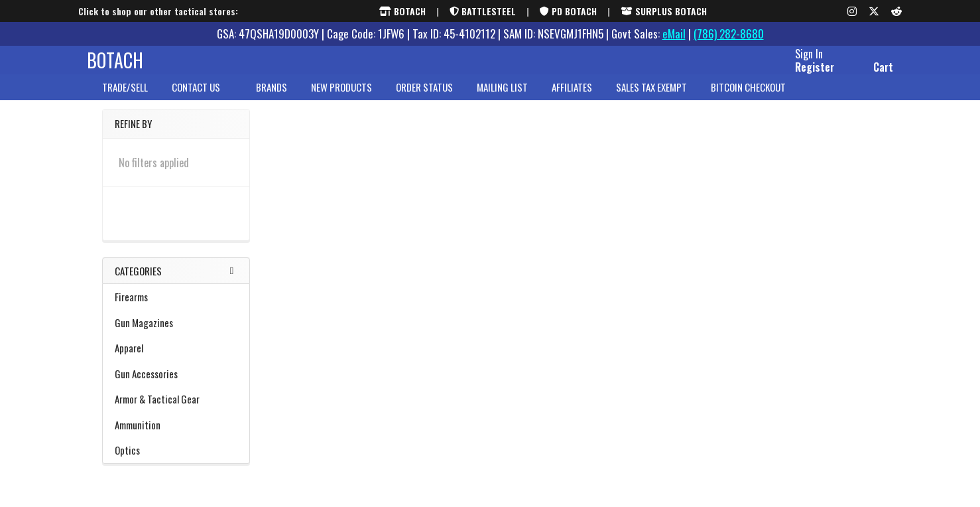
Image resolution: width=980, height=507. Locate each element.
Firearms (176, 308)
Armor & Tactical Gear (176, 410)
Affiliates (572, 99)
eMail (674, 34)
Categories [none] (138, 282)
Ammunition (176, 436)
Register (799, 75)
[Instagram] (852, 11)
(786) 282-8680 (729, 34)
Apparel (176, 359)
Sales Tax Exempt (651, 99)
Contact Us (202, 99)
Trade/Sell (125, 99)
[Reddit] (896, 11)
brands (272, 99)
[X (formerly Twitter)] (874, 11)
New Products (341, 99)
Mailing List (502, 99)
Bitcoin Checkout (748, 99)
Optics (176, 461)
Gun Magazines (176, 334)
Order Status (424, 99)
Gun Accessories (176, 385)
